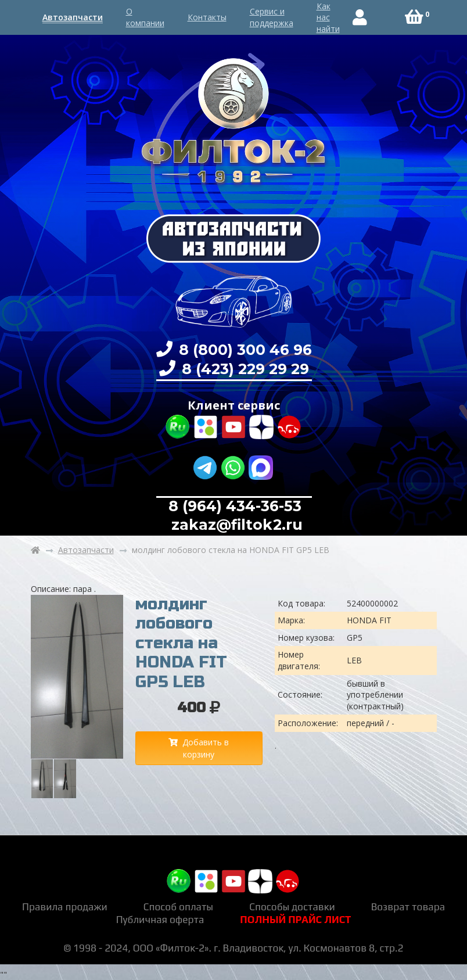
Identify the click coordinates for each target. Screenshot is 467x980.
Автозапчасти (73, 17)
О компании (145, 17)
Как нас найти (328, 17)
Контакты (207, 17)
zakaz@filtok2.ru (235, 525)
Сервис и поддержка (272, 17)
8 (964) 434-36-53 (235, 506)
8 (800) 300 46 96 (243, 350)
